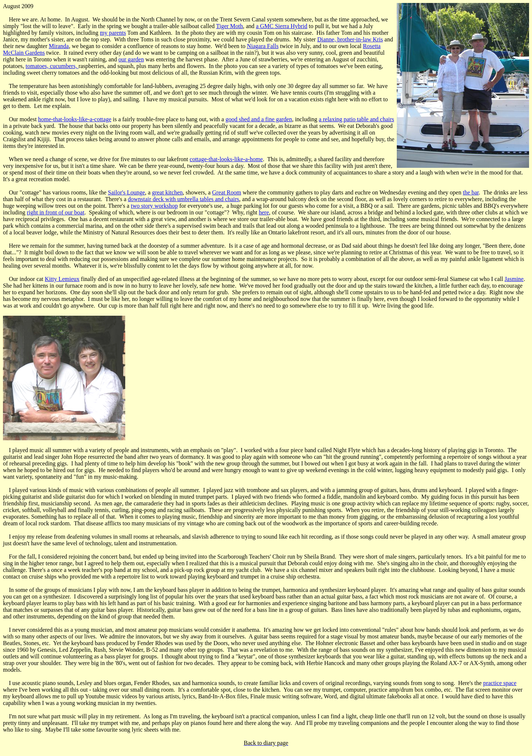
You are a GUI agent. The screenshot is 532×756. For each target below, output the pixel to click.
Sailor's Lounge (126, 192)
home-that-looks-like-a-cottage (75, 119)
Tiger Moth (230, 26)
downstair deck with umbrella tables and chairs (183, 199)
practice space (500, 683)
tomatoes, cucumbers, (52, 66)
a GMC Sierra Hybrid (282, 26)
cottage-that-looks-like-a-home (226, 159)
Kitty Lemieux (62, 279)
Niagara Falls (263, 46)
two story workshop (154, 206)
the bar (471, 192)
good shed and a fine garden (259, 119)
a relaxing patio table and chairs (357, 119)
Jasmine (514, 279)
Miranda (59, 46)
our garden (131, 59)
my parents (113, 33)
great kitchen (167, 192)
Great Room (227, 192)
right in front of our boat (55, 212)
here (264, 212)
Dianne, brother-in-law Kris (350, 39)
